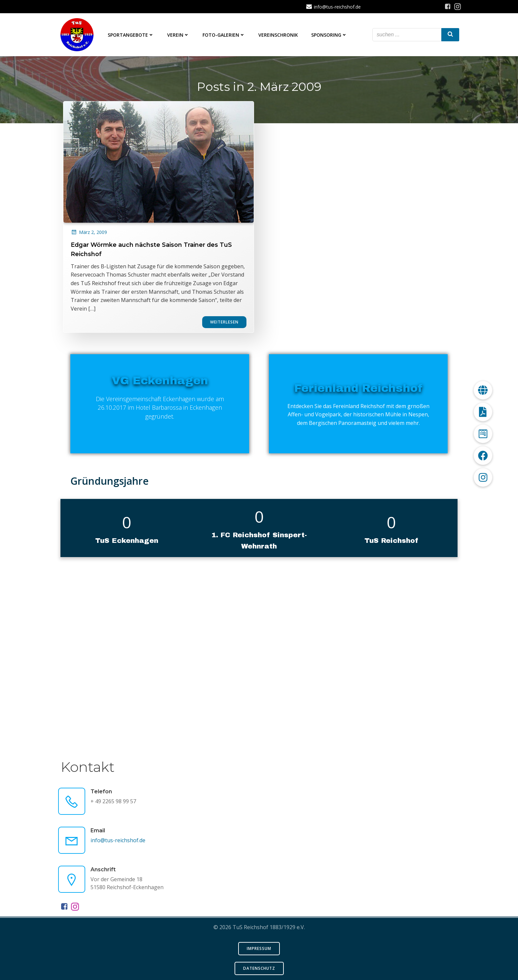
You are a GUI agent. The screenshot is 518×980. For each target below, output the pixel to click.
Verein (178, 35)
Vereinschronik (278, 35)
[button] (483, 477)
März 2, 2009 (89, 240)
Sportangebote (131, 35)
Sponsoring (329, 35)
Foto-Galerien (224, 35)
